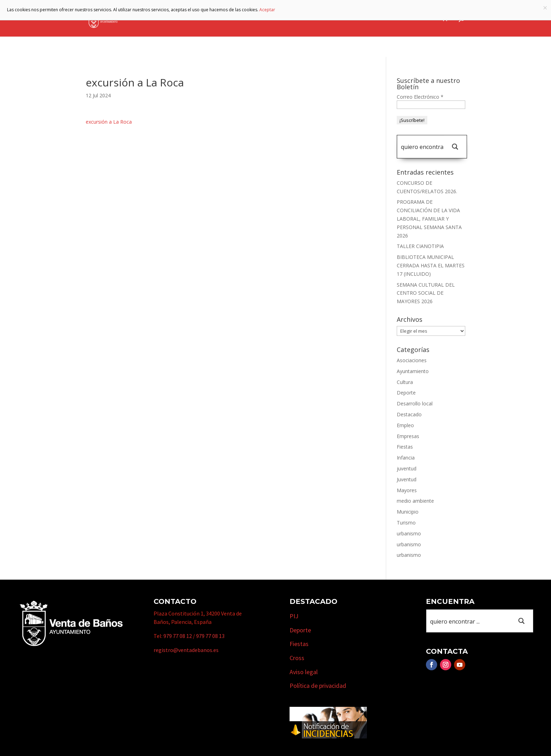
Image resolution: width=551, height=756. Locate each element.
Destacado (409, 414)
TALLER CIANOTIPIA (420, 246)
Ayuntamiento (224, 19)
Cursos (386, 19)
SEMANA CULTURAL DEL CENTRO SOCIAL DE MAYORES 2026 (426, 293)
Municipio (272, 19)
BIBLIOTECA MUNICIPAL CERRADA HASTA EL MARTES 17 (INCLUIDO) (431, 265)
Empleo (405, 425)
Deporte (406, 393)
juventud (407, 468)
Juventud (407, 479)
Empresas (349, 19)
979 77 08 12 (178, 636)
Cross (297, 658)
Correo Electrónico (420, 97)
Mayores (407, 490)
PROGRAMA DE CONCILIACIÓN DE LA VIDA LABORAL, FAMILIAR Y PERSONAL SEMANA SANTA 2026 (429, 219)
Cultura (405, 382)
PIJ (294, 616)
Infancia (406, 458)
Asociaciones (412, 360)
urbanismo (409, 533)
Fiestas (405, 447)
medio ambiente (415, 501)
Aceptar (267, 10)
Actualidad (419, 19)
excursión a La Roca (109, 122)
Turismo (311, 19)
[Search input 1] (422, 147)
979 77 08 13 (210, 636)
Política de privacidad (318, 686)
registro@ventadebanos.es (186, 650)
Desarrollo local (415, 403)
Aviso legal (304, 672)
